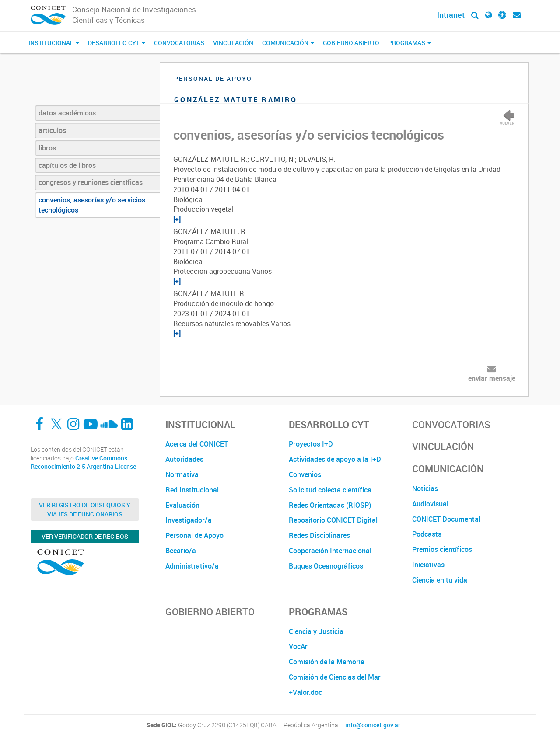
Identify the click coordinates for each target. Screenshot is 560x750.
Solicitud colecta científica (330, 490)
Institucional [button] (54, 43)
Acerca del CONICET (197, 444)
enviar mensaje (492, 378)
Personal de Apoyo (194, 535)
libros (47, 148)
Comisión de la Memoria (327, 662)
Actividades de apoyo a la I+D (335, 459)
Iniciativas (428, 565)
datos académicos (67, 113)
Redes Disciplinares (319, 535)
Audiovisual (430, 504)
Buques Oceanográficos (326, 566)
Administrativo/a (192, 566)
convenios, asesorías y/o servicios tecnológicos (92, 205)
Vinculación (233, 43)
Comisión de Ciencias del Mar (335, 677)
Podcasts (427, 534)
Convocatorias (179, 43)
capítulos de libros (67, 165)
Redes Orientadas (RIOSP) (330, 505)
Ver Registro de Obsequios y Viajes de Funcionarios (85, 509)
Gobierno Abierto (351, 43)
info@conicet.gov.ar (373, 725)
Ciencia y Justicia (316, 631)
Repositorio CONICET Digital (333, 520)
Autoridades (184, 459)
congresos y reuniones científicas (91, 182)
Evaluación (182, 505)
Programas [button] (409, 43)
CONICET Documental (446, 519)
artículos (52, 130)
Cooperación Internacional (330, 551)
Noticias (425, 488)
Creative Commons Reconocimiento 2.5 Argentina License (83, 462)
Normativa (182, 474)
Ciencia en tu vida (440, 580)
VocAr (298, 646)
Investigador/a (189, 520)
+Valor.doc (305, 692)
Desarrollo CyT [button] (117, 43)
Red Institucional (192, 490)
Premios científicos (442, 549)
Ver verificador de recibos (85, 536)
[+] (177, 219)
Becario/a (181, 551)
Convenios (305, 474)
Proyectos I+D (311, 444)
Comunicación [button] (288, 43)
